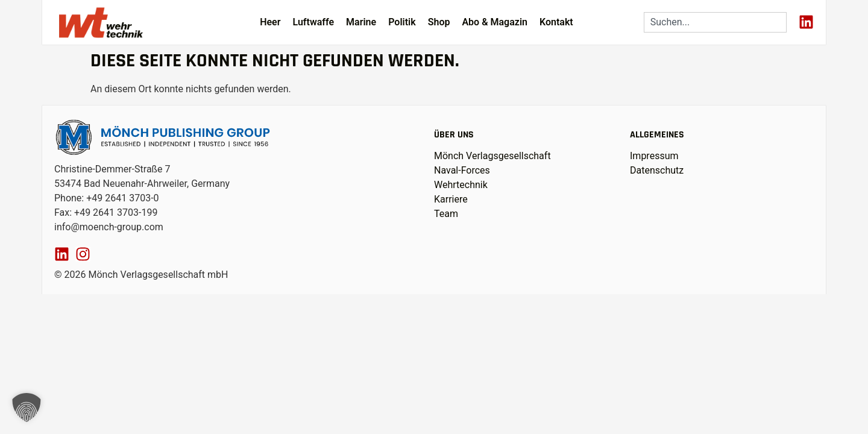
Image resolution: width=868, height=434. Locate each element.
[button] (27, 407)
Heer (270, 22)
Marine (361, 22)
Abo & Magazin (495, 22)
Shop (439, 22)
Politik (402, 22)
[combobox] (715, 22)
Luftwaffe (313, 22)
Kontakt (556, 22)
